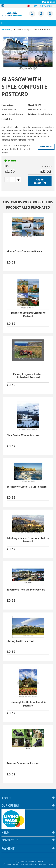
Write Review (46, 147)
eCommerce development (14, 864)
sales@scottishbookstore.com (4, 5)
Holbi (29, 864)
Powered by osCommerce (43, 864)
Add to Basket (39, 181)
